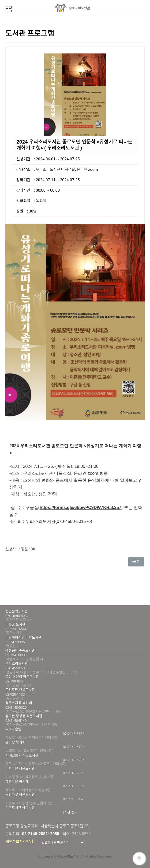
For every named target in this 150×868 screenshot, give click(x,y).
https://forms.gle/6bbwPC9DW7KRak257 (80, 508)
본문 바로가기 (0, 0)
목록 (136, 562)
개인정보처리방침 (19, 842)
